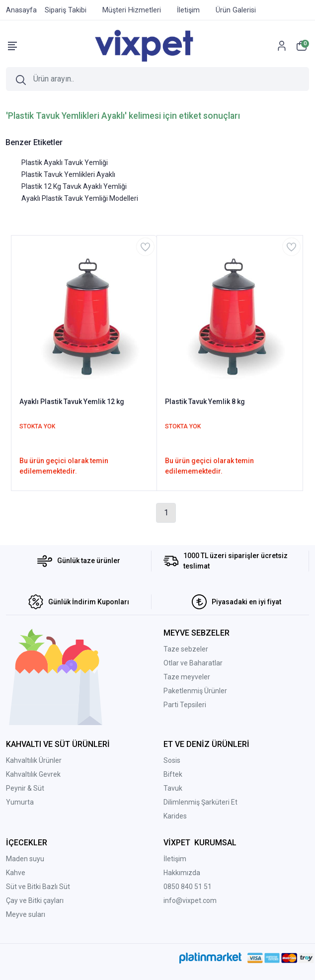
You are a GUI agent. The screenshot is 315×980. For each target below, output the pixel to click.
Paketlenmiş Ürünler (195, 691)
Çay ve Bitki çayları (35, 900)
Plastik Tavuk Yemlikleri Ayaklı (68, 174)
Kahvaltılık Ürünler (34, 760)
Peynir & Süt (25, 788)
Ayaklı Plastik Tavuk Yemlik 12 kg (72, 402)
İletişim (175, 859)
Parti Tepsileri (185, 705)
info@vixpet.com (190, 900)
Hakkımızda (182, 873)
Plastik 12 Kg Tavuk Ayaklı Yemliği (74, 186)
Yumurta (20, 802)
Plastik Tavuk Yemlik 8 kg (205, 402)
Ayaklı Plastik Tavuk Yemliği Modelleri (80, 198)
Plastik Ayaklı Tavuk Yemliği (65, 163)
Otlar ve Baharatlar (193, 663)
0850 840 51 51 (188, 887)
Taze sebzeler (186, 649)
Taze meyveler (187, 677)
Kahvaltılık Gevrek (33, 774)
